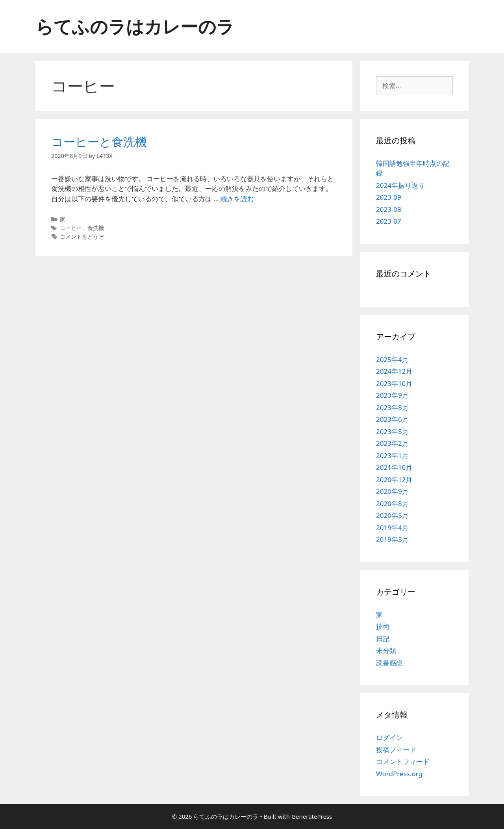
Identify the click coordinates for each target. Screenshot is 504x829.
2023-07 (389, 221)
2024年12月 (394, 371)
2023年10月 (394, 383)
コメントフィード (403, 761)
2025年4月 (392, 359)
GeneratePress (312, 816)
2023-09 (389, 197)
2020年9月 (392, 491)
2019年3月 (392, 539)
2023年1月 (392, 455)
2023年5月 (392, 431)
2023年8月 (392, 407)
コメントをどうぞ (82, 236)
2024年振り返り (400, 185)
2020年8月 (392, 504)
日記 (383, 639)
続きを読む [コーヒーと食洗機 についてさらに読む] (237, 199)
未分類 (386, 650)
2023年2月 (392, 443)
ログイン (389, 737)
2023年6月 (392, 419)
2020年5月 (392, 515)
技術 (383, 626)
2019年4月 (392, 528)
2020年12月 (394, 479)
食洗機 (96, 228)
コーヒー (71, 228)
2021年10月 (394, 467)
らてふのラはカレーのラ (135, 26)
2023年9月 (392, 395)
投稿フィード (396, 750)
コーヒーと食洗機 (99, 142)
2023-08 (389, 209)
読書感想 (389, 663)
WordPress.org (399, 774)
